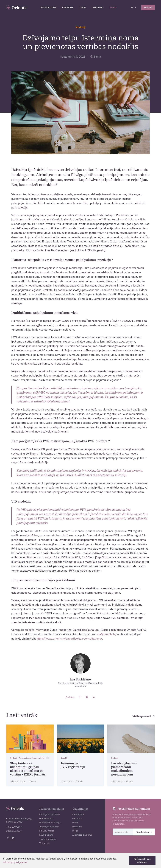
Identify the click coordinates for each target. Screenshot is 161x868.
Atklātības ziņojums (82, 835)
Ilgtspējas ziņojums (49, 827)
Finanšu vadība (47, 831)
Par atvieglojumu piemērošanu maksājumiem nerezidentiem (124, 769)
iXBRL (83, 7)
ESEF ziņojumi (46, 835)
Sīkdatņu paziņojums (15, 862)
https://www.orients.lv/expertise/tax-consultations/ (69, 639)
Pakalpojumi (48, 7)
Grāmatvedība (46, 818)
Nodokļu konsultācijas (50, 823)
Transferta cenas (47, 839)
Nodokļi (80, 27)
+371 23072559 (14, 827)
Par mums (68, 7)
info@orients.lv (14, 831)
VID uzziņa (45, 843)
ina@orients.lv (106, 634)
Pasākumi (98, 7)
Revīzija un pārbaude (50, 814)
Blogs (113, 7)
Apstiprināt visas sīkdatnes (142, 860)
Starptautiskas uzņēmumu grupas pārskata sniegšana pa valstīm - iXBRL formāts (28, 769)
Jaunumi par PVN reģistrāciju (73, 765)
